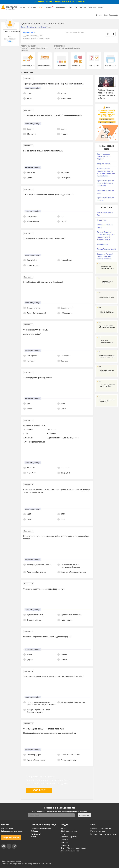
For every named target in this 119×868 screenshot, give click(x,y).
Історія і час (102, 220)
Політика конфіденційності (42, 864)
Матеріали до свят (98, 831)
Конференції (36, 834)
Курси (33, 837)
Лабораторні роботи (69, 837)
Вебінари (35, 831)
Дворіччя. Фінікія (104, 164)
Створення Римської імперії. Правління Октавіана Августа (105, 256)
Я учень (99, 15)
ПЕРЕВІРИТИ (84, 815)
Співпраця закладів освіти (12, 831)
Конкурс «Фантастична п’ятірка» (104, 834)
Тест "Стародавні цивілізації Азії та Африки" (104, 156)
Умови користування (24, 864)
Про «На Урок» (7, 828)
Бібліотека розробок (69, 831)
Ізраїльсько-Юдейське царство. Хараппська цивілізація (106, 183)
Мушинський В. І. (30, 33)
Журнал (23, 7)
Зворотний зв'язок (11, 838)
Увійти (10, 41)
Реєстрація (114, 15)
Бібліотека (32, 7)
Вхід (106, 15)
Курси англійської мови (70, 851)
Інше (101, 7)
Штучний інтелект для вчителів (73, 848)
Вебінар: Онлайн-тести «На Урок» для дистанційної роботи (106, 94)
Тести (40, 7)
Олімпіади (65, 845)
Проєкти (64, 840)
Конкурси (82, 7)
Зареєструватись (11, 32)
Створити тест (39, 790)
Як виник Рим (102, 244)
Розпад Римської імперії (106, 249)
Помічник (49, 7)
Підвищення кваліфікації (66, 7)
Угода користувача (8, 864)
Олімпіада (92, 7)
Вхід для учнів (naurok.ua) (101, 828)
